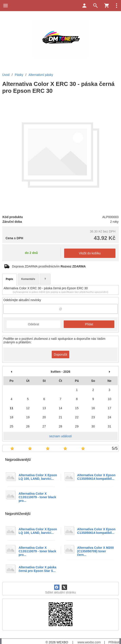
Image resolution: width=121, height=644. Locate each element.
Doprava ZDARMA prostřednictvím (49, 266)
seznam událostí (61, 436)
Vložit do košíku (90, 253)
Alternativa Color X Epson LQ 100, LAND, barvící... (38, 477)
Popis (9, 279)
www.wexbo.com (89, 642)
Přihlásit (114, 642)
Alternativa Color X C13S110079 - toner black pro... (37, 497)
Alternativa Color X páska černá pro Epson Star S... (38, 569)
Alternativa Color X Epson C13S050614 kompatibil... (96, 477)
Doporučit (61, 354)
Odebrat (34, 324)
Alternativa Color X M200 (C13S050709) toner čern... (96, 551)
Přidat (89, 324)
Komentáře (28, 279)
